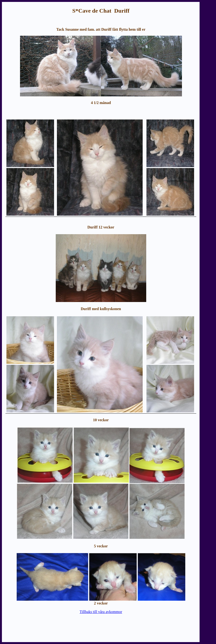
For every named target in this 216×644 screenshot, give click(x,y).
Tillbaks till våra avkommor (101, 612)
